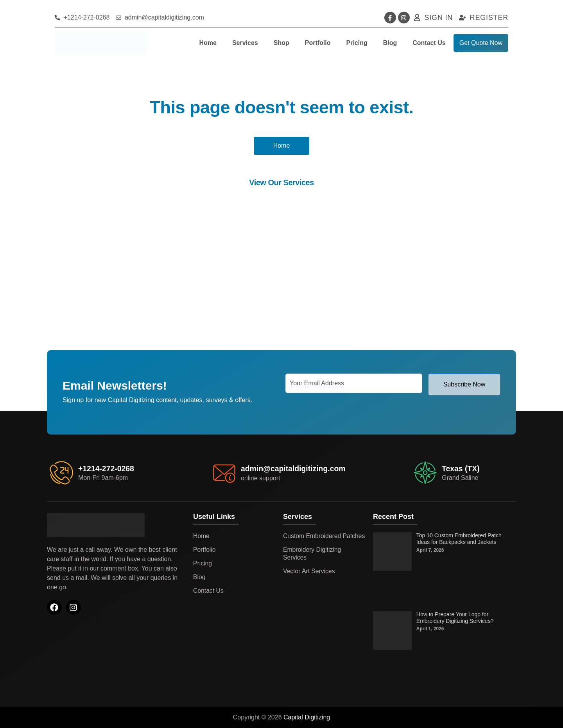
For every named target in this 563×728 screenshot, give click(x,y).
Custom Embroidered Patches (313, 540)
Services (245, 43)
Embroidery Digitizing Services (313, 561)
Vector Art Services (309, 579)
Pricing (357, 43)
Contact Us (429, 43)
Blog (390, 43)
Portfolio (318, 43)
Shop (281, 43)
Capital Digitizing (307, 717)
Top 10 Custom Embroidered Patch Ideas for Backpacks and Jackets (459, 539)
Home (208, 43)
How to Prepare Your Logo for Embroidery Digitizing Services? (455, 618)
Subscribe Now (464, 384)
